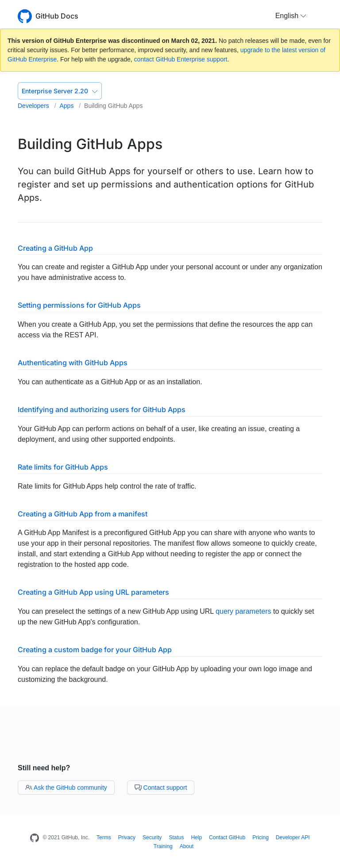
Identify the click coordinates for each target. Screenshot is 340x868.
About (187, 846)
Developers (34, 106)
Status (176, 837)
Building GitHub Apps (113, 106)
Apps (67, 106)
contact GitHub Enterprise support (181, 59)
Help (196, 837)
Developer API (293, 837)
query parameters (243, 611)
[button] (291, 16)
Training (163, 846)
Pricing (261, 837)
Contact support (161, 788)
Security (152, 837)
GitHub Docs (57, 16)
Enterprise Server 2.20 (60, 91)
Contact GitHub (227, 837)
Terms (104, 837)
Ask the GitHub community (66, 788)
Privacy (127, 837)
